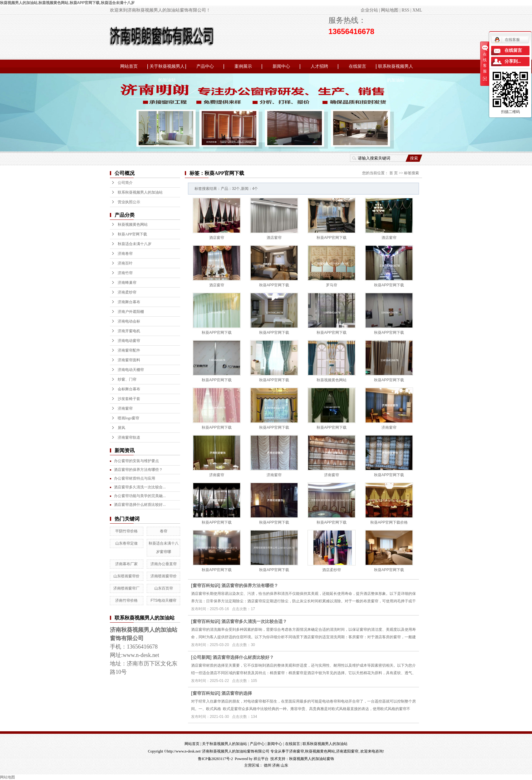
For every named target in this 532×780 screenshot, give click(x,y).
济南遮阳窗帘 (347, 751)
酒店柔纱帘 (332, 570)
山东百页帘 (164, 588)
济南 (276, 765)
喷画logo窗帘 (128, 418)
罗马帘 (332, 285)
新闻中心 (281, 66)
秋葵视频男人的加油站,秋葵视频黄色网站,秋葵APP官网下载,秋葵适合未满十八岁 (67, 3)
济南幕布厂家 (126, 564)
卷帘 (164, 531)
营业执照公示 (129, 202)
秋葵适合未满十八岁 (135, 244)
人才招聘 (319, 66)
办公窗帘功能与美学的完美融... (140, 496)
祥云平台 (261, 759)
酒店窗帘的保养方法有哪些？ (250, 585)
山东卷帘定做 (126, 543)
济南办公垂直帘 (164, 564)
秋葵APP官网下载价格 (389, 522)
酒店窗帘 (217, 238)
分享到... (513, 61)
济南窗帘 (125, 408)
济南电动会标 (129, 321)
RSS (405, 10)
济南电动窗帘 (129, 341)
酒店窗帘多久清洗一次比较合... (140, 487)
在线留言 (357, 66)
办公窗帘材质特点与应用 (135, 478)
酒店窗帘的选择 (237, 693)
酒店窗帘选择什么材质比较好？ (243, 657)
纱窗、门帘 (127, 379)
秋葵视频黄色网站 (133, 225)
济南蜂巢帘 (127, 283)
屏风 (121, 428)
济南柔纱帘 (127, 292)
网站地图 (390, 10)
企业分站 (369, 10)
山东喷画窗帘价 (126, 576)
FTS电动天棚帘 (163, 600)
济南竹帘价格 (126, 600)
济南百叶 (125, 263)
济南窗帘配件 (129, 350)
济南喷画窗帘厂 (126, 588)
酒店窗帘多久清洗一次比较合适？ (254, 621)
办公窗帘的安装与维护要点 (136, 461)
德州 (268, 765)
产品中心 (205, 66)
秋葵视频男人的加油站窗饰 (312, 759)
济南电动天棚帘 (131, 370)
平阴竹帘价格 (126, 531)
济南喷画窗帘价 (164, 576)
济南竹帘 (125, 273)
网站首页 (129, 66)
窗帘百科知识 (206, 585)
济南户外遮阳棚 (131, 312)
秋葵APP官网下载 (132, 234)
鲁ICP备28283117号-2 (215, 759)
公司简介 (125, 183)
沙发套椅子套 (129, 399)
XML (417, 10)
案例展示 (243, 66)
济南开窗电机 (129, 331)
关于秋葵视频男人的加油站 (167, 69)
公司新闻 (201, 657)
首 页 (394, 173)
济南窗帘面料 (129, 360)
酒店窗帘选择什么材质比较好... (140, 505)
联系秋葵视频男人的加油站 (396, 69)
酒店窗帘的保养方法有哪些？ (138, 470)
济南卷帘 (125, 254)
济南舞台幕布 (129, 302)
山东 (284, 765)
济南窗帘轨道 (129, 437)
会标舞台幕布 (129, 389)
